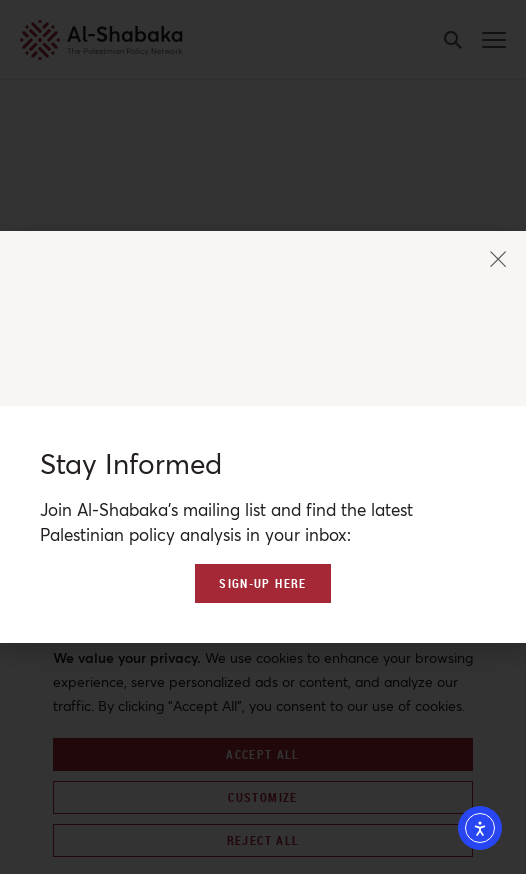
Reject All (263, 840)
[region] (263, 743)
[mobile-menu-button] (494, 40)
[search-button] (453, 40)
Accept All (263, 754)
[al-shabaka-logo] (73, 40)
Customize (262, 797)
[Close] (512, 622)
